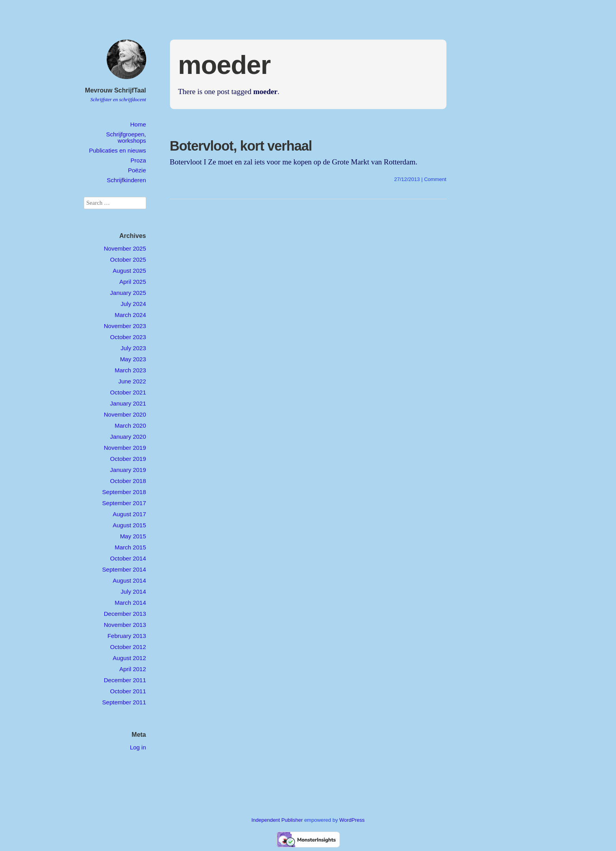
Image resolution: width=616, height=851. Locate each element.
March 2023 (130, 370)
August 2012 (129, 658)
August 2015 (129, 525)
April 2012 (133, 669)
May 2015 (133, 536)
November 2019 (125, 448)
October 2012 (128, 647)
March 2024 (130, 315)
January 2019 (128, 470)
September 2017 (124, 503)
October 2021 (128, 392)
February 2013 (127, 636)
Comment (435, 179)
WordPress (352, 820)
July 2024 (133, 304)
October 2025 (128, 259)
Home (138, 124)
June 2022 (132, 381)
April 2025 (133, 282)
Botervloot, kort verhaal (241, 146)
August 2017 (129, 514)
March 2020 (130, 425)
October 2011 (128, 691)
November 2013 (125, 625)
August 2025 (129, 271)
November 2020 (125, 414)
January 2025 (128, 293)
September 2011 (124, 702)
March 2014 (130, 603)
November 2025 (125, 248)
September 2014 (124, 569)
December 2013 (125, 614)
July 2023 (133, 348)
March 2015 (130, 547)
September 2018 (124, 492)
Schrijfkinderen (126, 180)
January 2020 (128, 437)
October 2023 (128, 337)
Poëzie (137, 170)
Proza (138, 160)
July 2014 (133, 592)
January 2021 (128, 403)
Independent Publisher (277, 820)
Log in (138, 747)
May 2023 (133, 359)
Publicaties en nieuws (117, 150)
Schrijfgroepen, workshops (126, 137)
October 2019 (128, 459)
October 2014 (128, 558)
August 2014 (129, 580)
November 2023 (125, 326)
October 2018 (128, 481)
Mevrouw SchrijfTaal (115, 90)
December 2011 (125, 680)
